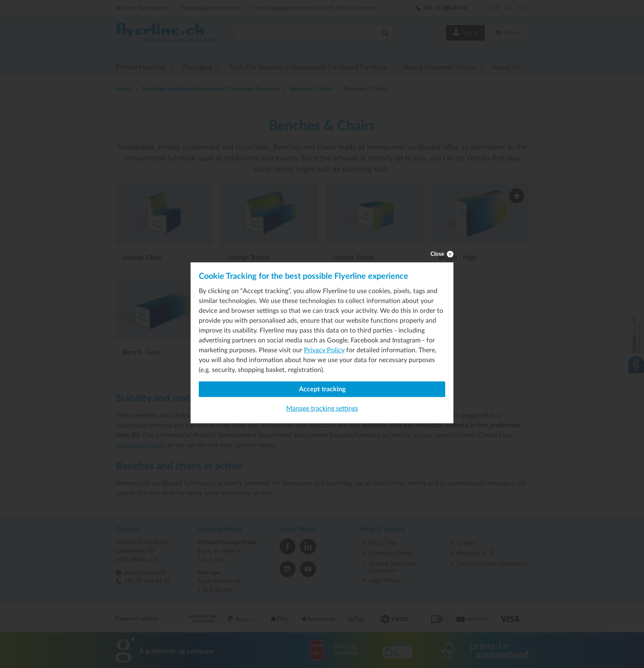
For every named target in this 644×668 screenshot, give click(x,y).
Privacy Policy (324, 350)
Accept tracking (322, 389)
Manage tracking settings (322, 409)
